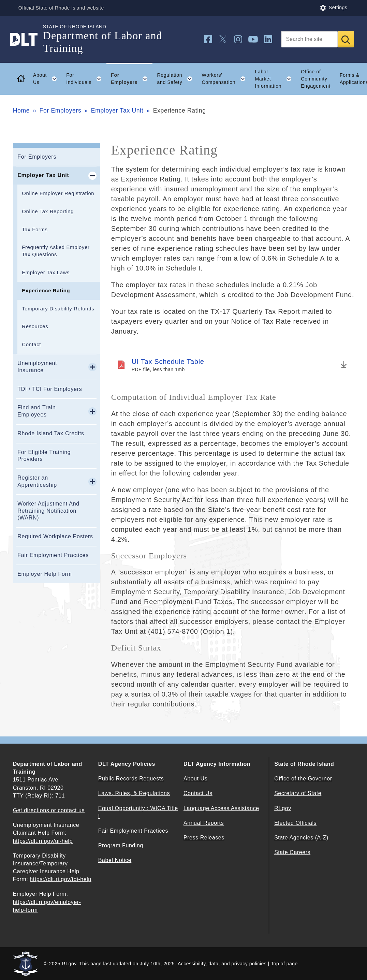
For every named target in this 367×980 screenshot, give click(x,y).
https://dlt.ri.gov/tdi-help (61, 879)
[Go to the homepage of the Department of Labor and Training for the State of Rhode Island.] (28, 39)
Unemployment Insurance (37, 367)
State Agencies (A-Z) (301, 838)
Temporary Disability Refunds (58, 309)
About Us (195, 779)
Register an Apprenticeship (37, 481)
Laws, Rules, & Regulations (134, 793)
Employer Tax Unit (117, 111)
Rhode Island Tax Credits (51, 433)
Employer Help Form (45, 574)
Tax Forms (35, 230)
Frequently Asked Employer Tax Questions (56, 251)
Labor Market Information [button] (275, 79)
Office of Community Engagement (315, 79)
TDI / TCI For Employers (50, 389)
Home (21, 111)
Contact (31, 345)
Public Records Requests (131, 779)
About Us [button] (47, 79)
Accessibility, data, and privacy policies (222, 964)
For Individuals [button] (86, 79)
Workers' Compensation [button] (226, 79)
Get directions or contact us (49, 810)
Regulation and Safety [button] (177, 79)
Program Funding (121, 845)
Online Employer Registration (58, 193)
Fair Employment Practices (53, 555)
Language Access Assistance (221, 808)
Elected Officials (295, 823)
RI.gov (283, 808)
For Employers (61, 111)
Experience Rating (46, 291)
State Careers (292, 852)
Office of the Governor (303, 779)
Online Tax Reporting (48, 211)
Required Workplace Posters (55, 536)
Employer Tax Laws (46, 273)
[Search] (309, 39)
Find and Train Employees (36, 411)
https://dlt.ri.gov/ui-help (43, 841)
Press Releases (204, 838)
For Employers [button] (131, 79)
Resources (35, 326)
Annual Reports (204, 823)
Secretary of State (298, 793)
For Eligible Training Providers (44, 456)
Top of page (284, 964)
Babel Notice (115, 860)
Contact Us (198, 793)
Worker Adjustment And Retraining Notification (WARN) (48, 511)
